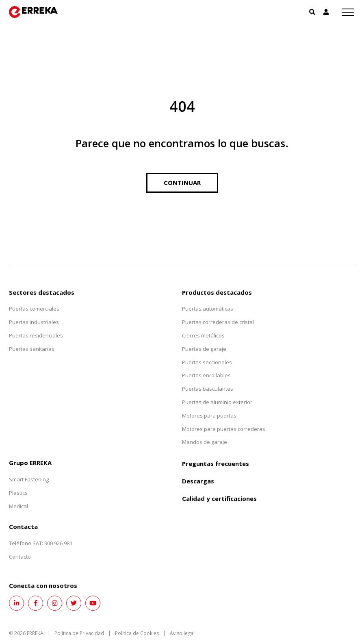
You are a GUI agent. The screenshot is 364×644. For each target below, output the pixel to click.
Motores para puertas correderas (224, 429)
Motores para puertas (209, 416)
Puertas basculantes (208, 389)
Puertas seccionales (207, 362)
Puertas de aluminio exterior (217, 402)
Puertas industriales (34, 322)
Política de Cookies (137, 633)
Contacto (20, 557)
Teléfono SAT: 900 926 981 (41, 543)
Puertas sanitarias (32, 349)
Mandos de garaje (205, 442)
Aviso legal (182, 633)
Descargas (198, 481)
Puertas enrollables (206, 375)
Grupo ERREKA (30, 463)
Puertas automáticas (208, 309)
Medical (18, 506)
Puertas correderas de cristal (218, 322)
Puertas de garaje (204, 349)
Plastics (18, 493)
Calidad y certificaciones (219, 498)
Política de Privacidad (79, 633)
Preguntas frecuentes (216, 463)
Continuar (182, 183)
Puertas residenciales (36, 335)
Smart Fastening (29, 479)
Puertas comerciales (34, 309)
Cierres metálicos (203, 335)
